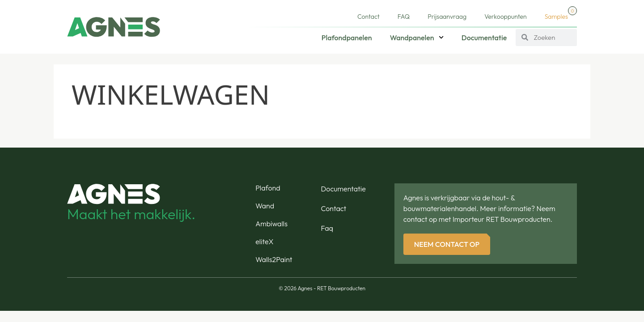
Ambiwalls (271, 224)
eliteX (264, 241)
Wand (265, 206)
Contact (369, 17)
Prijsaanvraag (447, 17)
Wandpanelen (417, 37)
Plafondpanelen (347, 38)
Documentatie (484, 38)
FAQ (404, 17)
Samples (561, 13)
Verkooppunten (505, 17)
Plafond (268, 188)
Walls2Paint (274, 259)
